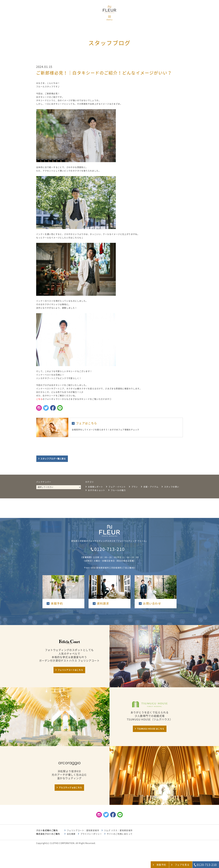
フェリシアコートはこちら (70, 670)
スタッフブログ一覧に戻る (53, 459)
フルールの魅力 (118, 490)
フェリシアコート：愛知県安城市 (83, 830)
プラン (135, 487)
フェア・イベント (117, 487)
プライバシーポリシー (91, 834)
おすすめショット (97, 490)
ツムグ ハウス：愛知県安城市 (118, 830)
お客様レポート (96, 487)
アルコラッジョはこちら (70, 788)
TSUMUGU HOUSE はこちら (151, 729)
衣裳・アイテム (151, 487)
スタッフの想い (172, 487)
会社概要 (71, 834)
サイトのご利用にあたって (120, 834)
